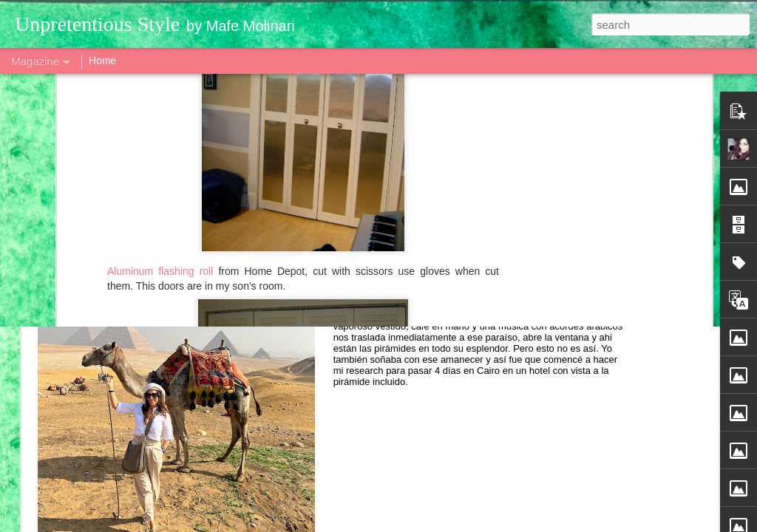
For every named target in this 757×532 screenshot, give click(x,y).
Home (102, 61)
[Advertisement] (378, 122)
